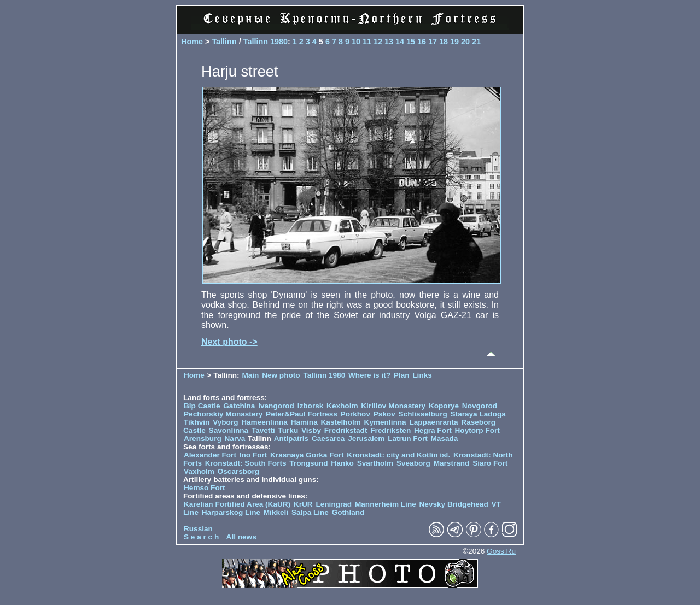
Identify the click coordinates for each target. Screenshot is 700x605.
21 (476, 42)
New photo (281, 375)
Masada (444, 439)
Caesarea (328, 439)
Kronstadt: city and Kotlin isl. (398, 455)
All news (241, 537)
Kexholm (342, 406)
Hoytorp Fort (477, 430)
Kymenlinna (385, 422)
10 (356, 42)
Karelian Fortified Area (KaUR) (237, 504)
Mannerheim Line (386, 504)
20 (465, 42)
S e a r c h (201, 537)
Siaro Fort (490, 463)
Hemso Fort (205, 488)
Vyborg (225, 422)
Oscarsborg (238, 471)
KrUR (303, 504)
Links (422, 375)
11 (367, 42)
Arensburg (203, 439)
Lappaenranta (433, 422)
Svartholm (375, 463)
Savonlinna (229, 430)
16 (422, 42)
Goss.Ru (501, 551)
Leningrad (334, 504)
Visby (311, 430)
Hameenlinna (264, 422)
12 (378, 42)
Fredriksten (390, 430)
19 (454, 42)
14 (400, 42)
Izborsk (311, 406)
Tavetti (263, 430)
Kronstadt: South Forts (246, 463)
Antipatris (291, 439)
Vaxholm (199, 471)
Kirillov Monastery (393, 406)
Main (250, 375)
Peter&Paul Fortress (302, 414)
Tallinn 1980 (266, 42)
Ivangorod (276, 406)
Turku (288, 430)
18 (444, 42)
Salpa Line (310, 512)
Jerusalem (366, 439)
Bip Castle (202, 406)
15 (411, 42)
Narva (235, 439)
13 (389, 42)
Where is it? (369, 375)
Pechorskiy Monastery (223, 414)
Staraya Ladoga (478, 414)
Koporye (444, 406)
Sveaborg (413, 463)
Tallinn (224, 42)
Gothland (348, 512)
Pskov (384, 414)
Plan (402, 375)
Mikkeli (276, 512)
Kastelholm (341, 422)
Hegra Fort (433, 430)
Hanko (342, 463)
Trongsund (308, 463)
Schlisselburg (423, 414)
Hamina (304, 422)
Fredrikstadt (346, 430)
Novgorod (480, 406)
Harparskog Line (231, 512)
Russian (198, 529)
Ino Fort (253, 455)
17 (433, 42)
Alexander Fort (210, 455)
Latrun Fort (408, 439)
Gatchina (239, 406)
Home (192, 42)
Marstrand (452, 463)
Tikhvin (197, 422)
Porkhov (355, 414)
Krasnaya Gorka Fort (307, 455)
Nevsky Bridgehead (454, 504)
